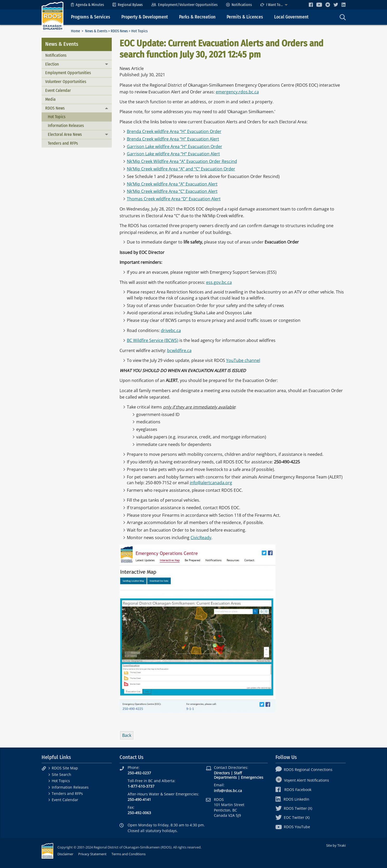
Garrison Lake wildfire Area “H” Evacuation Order (175, 146)
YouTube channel (243, 360)
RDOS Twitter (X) (294, 808)
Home (76, 31)
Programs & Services (91, 17)
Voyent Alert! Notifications (302, 780)
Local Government (291, 17)
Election (52, 64)
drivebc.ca (171, 330)
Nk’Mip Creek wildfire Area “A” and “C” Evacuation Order (181, 169)
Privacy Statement (92, 854)
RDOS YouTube (293, 827)
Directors (222, 773)
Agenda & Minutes (87, 5)
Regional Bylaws (128, 5)
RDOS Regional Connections (304, 770)
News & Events (96, 31)
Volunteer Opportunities (66, 82)
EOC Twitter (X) (293, 817)
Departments (225, 777)
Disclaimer (65, 854)
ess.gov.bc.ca (219, 282)
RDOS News (119, 31)
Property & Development (145, 17)
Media (50, 99)
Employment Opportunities (68, 73)
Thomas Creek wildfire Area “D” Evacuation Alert (174, 199)
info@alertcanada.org (211, 483)
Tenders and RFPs (63, 143)
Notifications (239, 5)
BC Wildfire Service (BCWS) (153, 340)
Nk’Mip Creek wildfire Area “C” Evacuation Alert (172, 191)
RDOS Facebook (294, 790)
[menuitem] (87, 5)
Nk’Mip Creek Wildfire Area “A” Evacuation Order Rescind (182, 161)
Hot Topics (57, 117)
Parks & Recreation (197, 17)
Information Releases (66, 126)
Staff (238, 773)
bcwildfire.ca (179, 350)
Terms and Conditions (129, 854)
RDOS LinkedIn (292, 799)
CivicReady (201, 538)
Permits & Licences (245, 17)
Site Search (61, 774)
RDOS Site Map (65, 768)
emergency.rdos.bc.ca (237, 92)
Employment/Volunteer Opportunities (184, 5)
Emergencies (252, 777)
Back (127, 735)
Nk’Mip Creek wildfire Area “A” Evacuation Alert (172, 184)
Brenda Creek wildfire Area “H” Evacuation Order (174, 131)
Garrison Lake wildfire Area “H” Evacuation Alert (173, 154)
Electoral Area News (65, 134)
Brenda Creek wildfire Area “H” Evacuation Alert (173, 139)
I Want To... (272, 5)
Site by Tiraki (336, 845)
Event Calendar (58, 90)
